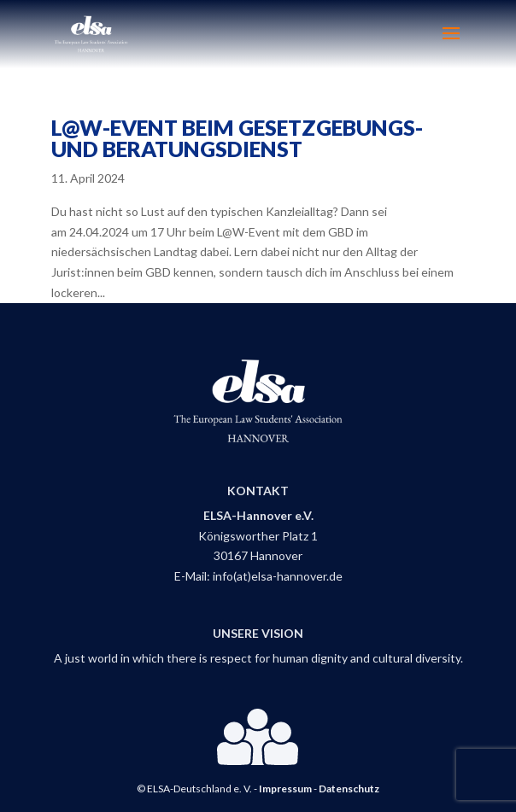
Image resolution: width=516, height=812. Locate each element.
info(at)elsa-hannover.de (278, 576)
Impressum (285, 789)
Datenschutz (349, 789)
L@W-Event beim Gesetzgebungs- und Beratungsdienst (237, 138)
